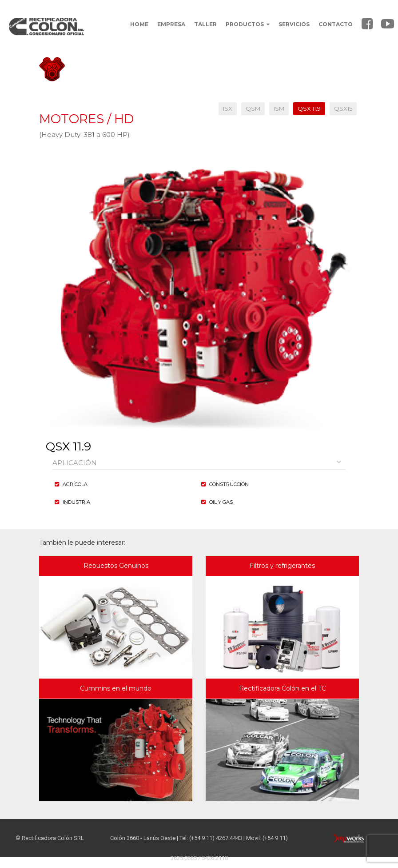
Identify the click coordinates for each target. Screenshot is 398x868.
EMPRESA (171, 24)
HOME (139, 24)
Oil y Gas (221, 502)
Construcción (229, 484)
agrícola (75, 484)
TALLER (205, 24)
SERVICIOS (294, 24)
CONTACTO (336, 24)
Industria (76, 502)
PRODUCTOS (248, 24)
